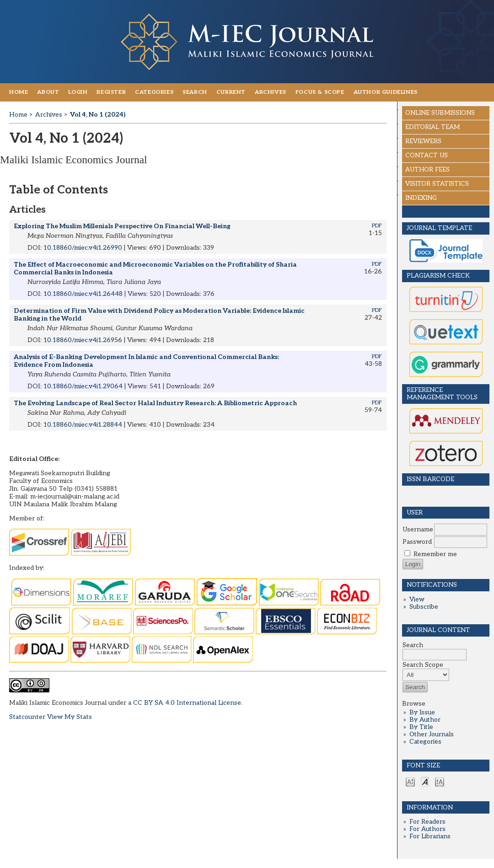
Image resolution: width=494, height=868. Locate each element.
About (48, 92)
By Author (425, 720)
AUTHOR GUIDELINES (386, 92)
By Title (421, 727)
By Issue (422, 713)
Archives (271, 92)
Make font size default (425, 781)
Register (111, 92)
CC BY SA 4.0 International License (187, 703)
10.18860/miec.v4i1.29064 (83, 386)
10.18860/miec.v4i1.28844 (83, 425)
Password (417, 542)
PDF (377, 226)
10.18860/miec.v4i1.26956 (83, 340)
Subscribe (424, 607)
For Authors (427, 829)
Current (231, 92)
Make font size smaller (410, 781)
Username (418, 530)
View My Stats (70, 717)
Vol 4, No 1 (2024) (98, 115)
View (417, 600)
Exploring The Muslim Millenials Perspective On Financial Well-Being (122, 226)
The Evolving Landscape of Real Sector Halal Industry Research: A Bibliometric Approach (155, 403)
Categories (425, 742)
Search (195, 92)
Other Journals (432, 734)
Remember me (435, 554)
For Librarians (430, 836)
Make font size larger (440, 781)
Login (78, 92)
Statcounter (27, 717)
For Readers (427, 822)
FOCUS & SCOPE (320, 92)
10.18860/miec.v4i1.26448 (83, 294)
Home (19, 92)
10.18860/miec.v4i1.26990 (83, 248)
